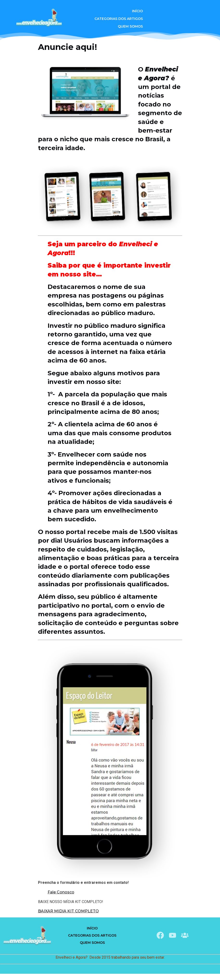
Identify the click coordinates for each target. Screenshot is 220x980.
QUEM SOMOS (130, 26)
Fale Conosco (61, 892)
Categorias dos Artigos (119, 19)
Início (137, 11)
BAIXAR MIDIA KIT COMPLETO (68, 911)
